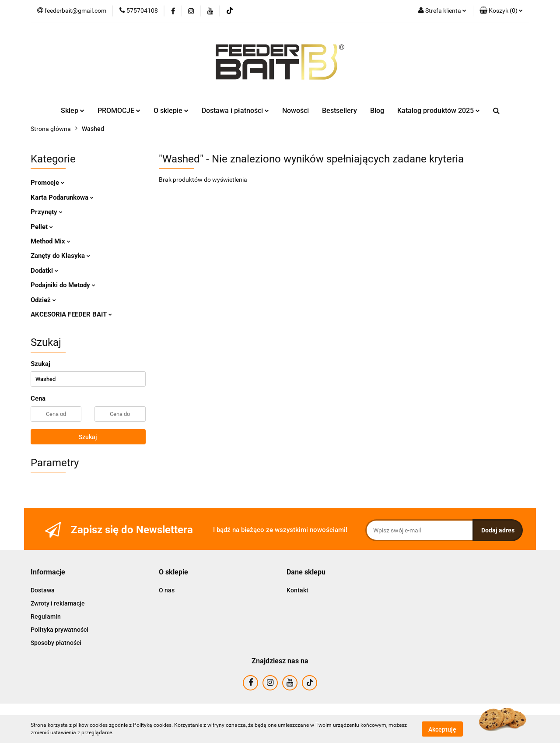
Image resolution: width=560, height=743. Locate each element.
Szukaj (88, 437)
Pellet (42, 227)
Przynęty (47, 212)
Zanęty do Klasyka (60, 256)
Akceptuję (442, 729)
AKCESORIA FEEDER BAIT (71, 314)
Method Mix (51, 241)
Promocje (47, 183)
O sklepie (171, 111)
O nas (167, 590)
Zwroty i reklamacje (58, 603)
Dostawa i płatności (235, 111)
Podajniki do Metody (63, 285)
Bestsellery (339, 111)
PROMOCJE (119, 111)
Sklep (73, 111)
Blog (377, 111)
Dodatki (44, 271)
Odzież (43, 300)
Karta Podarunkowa (62, 197)
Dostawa (43, 590)
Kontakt (297, 590)
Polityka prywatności (59, 630)
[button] (501, 11)
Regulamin (46, 616)
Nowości (296, 111)
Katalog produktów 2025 (439, 111)
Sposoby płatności (56, 643)
